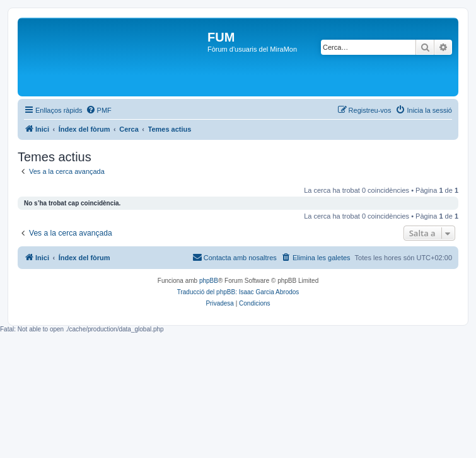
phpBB (209, 281)
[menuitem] (99, 110)
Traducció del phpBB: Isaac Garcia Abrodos (238, 292)
